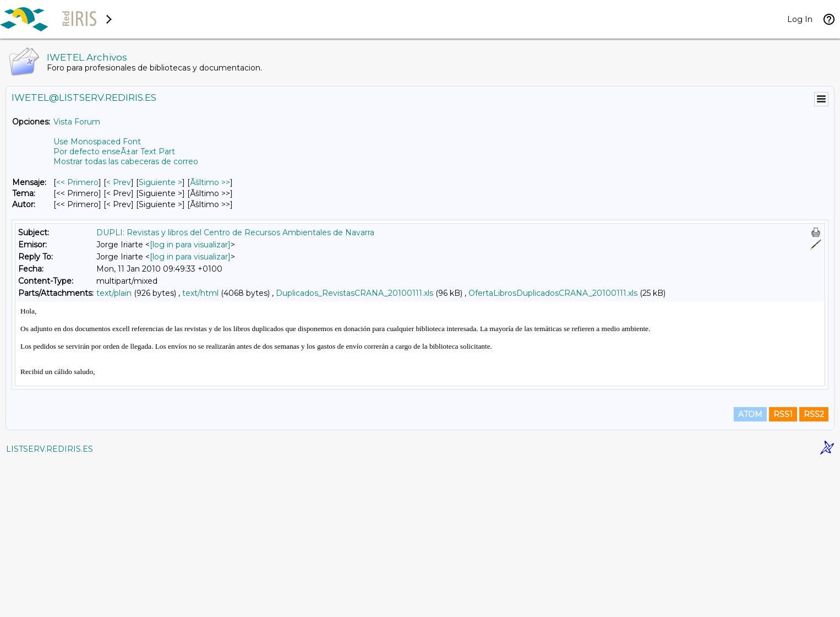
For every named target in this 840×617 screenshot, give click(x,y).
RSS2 (814, 569)
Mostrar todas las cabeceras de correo (126, 161)
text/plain (114, 293)
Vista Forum (77, 122)
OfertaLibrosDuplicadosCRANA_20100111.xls (553, 293)
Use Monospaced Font (97, 142)
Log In (800, 19)
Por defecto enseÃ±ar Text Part (114, 151)
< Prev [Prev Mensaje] (119, 182)
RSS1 (783, 569)
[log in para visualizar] (190, 245)
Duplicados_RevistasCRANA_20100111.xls (354, 293)
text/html (200, 293)
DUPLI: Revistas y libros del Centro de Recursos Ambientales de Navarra (235, 232)
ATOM (750, 569)
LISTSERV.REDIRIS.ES (50, 603)
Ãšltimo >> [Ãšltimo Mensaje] (210, 182)
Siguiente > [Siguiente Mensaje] (160, 182)
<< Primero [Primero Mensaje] (77, 182)
